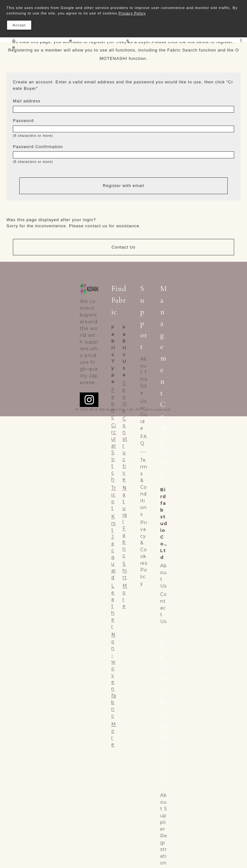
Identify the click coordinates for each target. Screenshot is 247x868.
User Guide (144, 415)
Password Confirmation (38, 147)
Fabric (113, 403)
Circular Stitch (114, 452)
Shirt (125, 571)
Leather (113, 606)
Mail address (27, 101)
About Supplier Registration (164, 829)
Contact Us (123, 247)
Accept (19, 25)
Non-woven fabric (114, 675)
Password (23, 121)
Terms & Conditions (144, 487)
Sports (125, 397)
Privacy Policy (132, 13)
